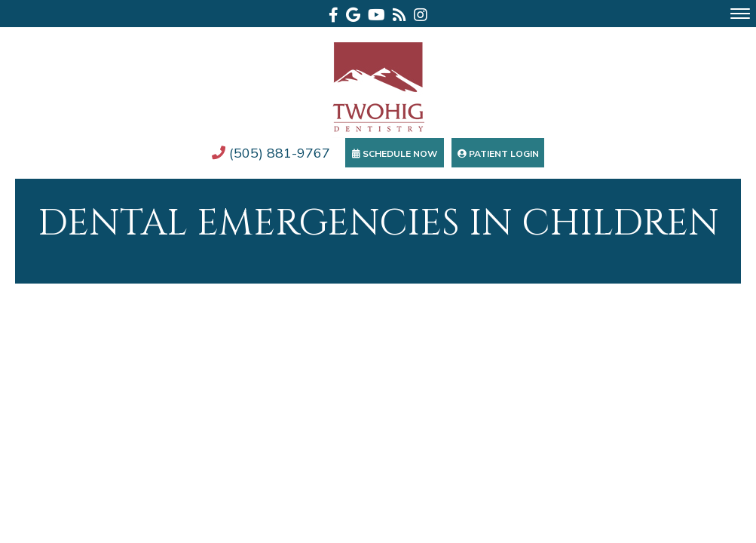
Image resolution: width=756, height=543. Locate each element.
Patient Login (498, 153)
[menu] (740, 14)
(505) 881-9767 (271, 153)
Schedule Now (395, 153)
